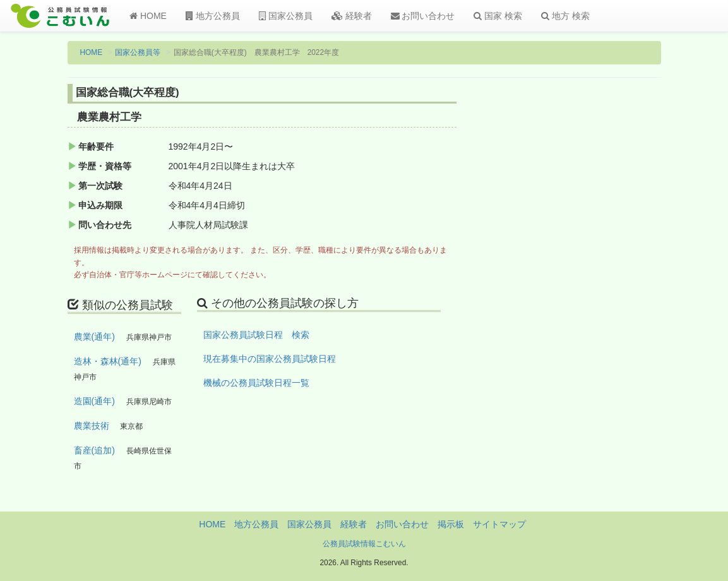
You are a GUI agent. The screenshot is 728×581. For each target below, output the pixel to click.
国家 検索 (498, 16)
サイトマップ (499, 524)
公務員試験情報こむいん (364, 544)
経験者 (352, 16)
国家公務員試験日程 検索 (256, 335)
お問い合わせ (423, 16)
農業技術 (92, 426)
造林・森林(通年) (108, 361)
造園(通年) (94, 401)
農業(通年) (94, 337)
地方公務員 (213, 16)
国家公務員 (286, 16)
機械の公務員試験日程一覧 (256, 383)
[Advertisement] (594, 292)
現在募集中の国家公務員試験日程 (270, 359)
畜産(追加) (94, 450)
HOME (148, 16)
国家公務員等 (138, 52)
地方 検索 (565, 16)
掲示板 (451, 524)
